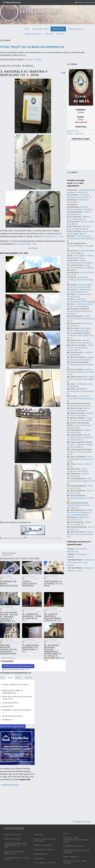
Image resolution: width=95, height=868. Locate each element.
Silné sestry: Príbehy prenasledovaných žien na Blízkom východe (76, 840)
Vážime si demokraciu (13, 835)
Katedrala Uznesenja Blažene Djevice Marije (81, 371)
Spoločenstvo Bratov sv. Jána (78, 246)
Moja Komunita (26, 7)
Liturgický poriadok (10, 703)
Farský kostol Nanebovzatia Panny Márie (78, 300)
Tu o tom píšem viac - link (52, 236)
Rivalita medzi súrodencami (44, 850)
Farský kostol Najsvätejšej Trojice (78, 266)
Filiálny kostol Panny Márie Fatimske (81, 378)
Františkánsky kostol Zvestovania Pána (81, 191)
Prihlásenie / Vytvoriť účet (84, 2)
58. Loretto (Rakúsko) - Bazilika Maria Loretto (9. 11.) (53, 617)
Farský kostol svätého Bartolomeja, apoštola (79, 397)
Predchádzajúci (9, 658)
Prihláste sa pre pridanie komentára (18, 666)
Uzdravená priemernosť (43, 845)
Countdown (79, 133)
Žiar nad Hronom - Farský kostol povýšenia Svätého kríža (9, 649)
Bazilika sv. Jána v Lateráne (79, 218)
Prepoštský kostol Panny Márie (79, 391)
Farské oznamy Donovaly (12, 716)
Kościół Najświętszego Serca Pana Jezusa (80, 458)
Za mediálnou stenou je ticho (74, 846)
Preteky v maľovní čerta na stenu (15, 684)
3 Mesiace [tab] (29, 678)
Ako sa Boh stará (40, 854)
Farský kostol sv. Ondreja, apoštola (79, 291)
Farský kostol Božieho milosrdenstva (79, 329)
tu (25, 59)
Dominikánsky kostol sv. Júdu (79, 498)
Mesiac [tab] (19, 678)
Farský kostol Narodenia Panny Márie (78, 196)
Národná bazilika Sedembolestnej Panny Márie (79, 237)
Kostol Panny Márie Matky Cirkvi (80, 335)
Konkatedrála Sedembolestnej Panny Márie (79, 278)
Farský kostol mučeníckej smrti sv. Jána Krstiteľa (81, 562)
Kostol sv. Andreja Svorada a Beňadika (80, 533)
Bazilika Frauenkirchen (76, 406)
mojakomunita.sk (10, 785)
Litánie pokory (39, 858)
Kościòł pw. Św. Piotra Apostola (79, 419)
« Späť (63, 73)
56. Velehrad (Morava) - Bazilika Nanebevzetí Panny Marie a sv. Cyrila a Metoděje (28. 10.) (52, 653)
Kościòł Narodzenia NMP (78, 409)
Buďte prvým (25, 669)
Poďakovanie (7, 720)
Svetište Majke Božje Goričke (78, 365)
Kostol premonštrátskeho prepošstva (79, 480)
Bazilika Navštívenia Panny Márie (77, 262)
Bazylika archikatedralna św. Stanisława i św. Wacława (80, 437)
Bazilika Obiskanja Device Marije (80, 358)
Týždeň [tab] (10, 678)
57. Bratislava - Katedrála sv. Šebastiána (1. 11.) (31, 648)
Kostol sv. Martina (85, 464)
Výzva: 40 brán (34, 59)
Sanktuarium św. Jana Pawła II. (80, 452)
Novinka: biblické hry (71, 857)
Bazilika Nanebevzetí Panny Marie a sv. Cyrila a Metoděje (80, 512)
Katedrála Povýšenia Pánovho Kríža (77, 208)
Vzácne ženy (38, 835)
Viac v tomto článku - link (25, 244)
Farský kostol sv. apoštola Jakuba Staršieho (80, 348)
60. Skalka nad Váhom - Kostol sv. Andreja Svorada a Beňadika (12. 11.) (9, 618)
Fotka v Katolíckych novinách (29, 584)
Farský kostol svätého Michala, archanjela (80, 305)
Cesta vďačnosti (40, 11)
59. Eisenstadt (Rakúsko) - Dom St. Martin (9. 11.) (32, 617)
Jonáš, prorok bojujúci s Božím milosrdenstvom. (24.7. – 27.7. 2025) (16, 845)
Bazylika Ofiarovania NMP (80, 414)
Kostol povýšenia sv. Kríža (77, 470)
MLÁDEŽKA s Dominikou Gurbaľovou (17, 710)
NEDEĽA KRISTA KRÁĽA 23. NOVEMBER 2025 (13, 692)
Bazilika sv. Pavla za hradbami (79, 228)
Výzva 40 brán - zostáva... (73, 132)
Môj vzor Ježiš (8, 706)
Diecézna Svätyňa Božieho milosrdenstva (80, 286)
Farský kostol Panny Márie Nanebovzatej (81, 317)
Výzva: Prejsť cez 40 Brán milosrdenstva (32, 47)
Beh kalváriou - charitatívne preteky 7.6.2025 (15, 852)
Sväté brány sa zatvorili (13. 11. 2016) (54, 584)
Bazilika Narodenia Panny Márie (78, 342)
